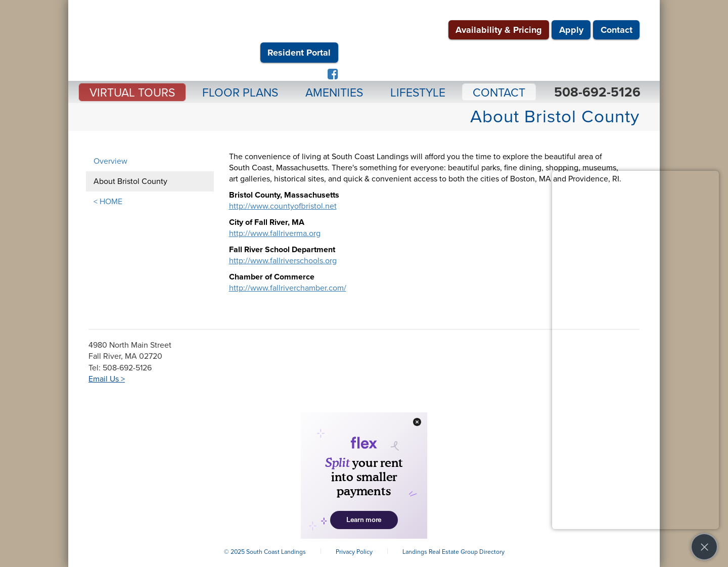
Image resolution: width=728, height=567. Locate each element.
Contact (617, 30)
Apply (571, 30)
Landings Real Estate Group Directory (453, 552)
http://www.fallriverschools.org (283, 261)
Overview (110, 161)
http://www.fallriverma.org (275, 233)
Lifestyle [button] (418, 93)
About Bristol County (130, 181)
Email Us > (107, 379)
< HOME (108, 202)
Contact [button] (499, 93)
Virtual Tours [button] (132, 93)
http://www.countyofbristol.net (283, 206)
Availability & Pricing (499, 30)
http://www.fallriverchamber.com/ (288, 288)
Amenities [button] (334, 93)
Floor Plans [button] (240, 93)
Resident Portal (299, 53)
